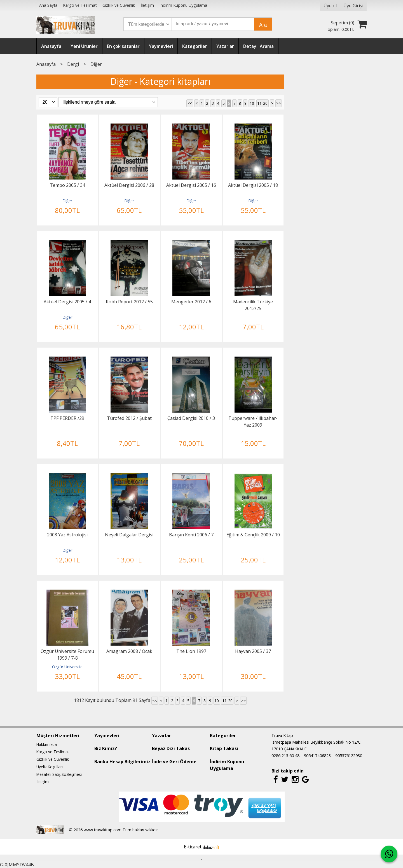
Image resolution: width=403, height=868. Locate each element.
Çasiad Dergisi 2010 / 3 (191, 418)
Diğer (67, 201)
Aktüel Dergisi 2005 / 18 (253, 185)
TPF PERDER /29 (67, 418)
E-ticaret (193, 847)
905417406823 (317, 756)
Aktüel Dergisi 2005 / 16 (191, 185)
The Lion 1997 (191, 651)
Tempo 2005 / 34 (67, 185)
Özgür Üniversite (67, 667)
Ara (263, 25)
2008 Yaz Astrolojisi (67, 535)
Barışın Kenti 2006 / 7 (191, 535)
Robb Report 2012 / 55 (129, 302)
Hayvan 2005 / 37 (253, 651)
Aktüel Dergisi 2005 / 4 (67, 302)
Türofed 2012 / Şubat (129, 418)
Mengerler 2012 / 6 (191, 302)
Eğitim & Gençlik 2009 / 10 (253, 535)
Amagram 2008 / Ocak (129, 651)
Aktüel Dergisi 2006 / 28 (129, 185)
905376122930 (349, 756)
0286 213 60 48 (285, 756)
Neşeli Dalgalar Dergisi (129, 535)
